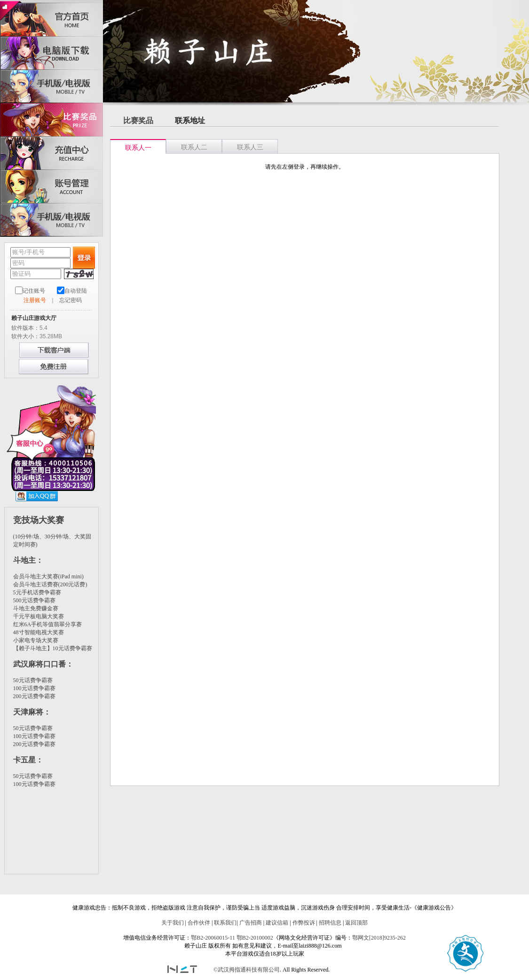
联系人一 (138, 148)
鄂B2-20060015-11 (213, 938)
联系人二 (194, 147)
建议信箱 (277, 923)
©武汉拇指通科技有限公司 (247, 970)
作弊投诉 (304, 923)
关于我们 (173, 923)
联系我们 (225, 923)
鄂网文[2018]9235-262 (379, 938)
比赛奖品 (138, 121)
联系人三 (250, 147)
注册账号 (35, 300)
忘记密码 (71, 300)
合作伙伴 (199, 923)
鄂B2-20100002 (255, 938)
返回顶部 (356, 923)
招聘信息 (330, 923)
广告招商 (251, 923)
